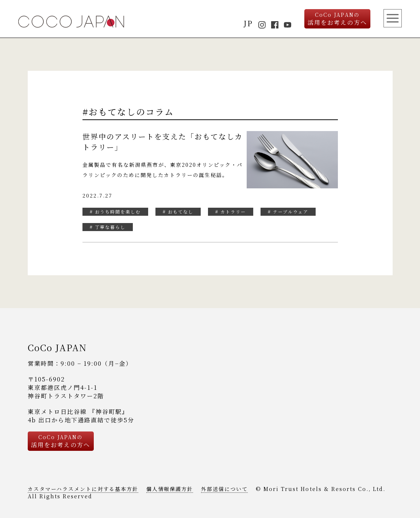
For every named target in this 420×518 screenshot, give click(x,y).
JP (248, 23)
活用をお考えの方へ (337, 19)
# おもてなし (178, 212)
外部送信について (224, 489)
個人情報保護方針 (170, 489)
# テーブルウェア (288, 212)
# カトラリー (231, 212)
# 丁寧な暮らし (108, 227)
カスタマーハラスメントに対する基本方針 (83, 489)
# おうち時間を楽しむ (115, 212)
